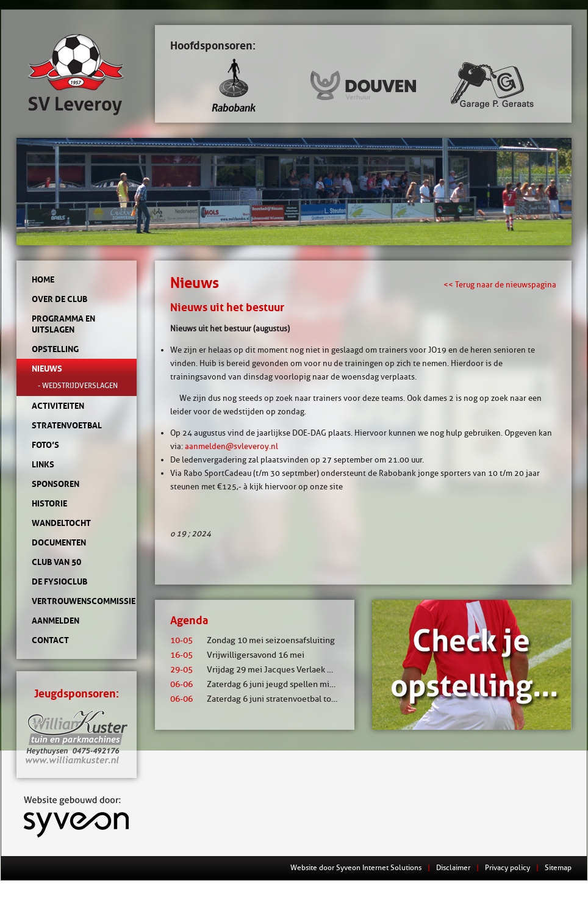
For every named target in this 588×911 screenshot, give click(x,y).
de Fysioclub (59, 582)
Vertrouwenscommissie (77, 601)
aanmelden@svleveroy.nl (231, 446)
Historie (49, 503)
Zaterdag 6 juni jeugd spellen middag (259, 684)
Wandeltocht (61, 523)
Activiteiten (58, 406)
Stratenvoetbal (67, 425)
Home (43, 279)
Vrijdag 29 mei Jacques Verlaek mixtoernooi (272, 670)
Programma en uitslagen (63, 324)
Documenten (59, 542)
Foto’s (45, 445)
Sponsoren (56, 484)
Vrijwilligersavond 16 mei (237, 655)
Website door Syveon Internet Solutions (356, 867)
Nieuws (47, 369)
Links (43, 464)
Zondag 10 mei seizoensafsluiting (253, 640)
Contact (50, 640)
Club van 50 (56, 562)
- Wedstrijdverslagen (78, 385)
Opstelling (55, 349)
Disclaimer (453, 867)
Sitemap (558, 867)
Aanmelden (56, 621)
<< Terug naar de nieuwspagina (500, 284)
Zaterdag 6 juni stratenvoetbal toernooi (263, 699)
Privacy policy (507, 867)
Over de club (59, 299)
